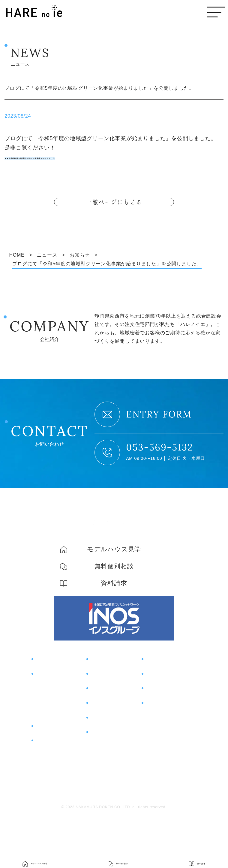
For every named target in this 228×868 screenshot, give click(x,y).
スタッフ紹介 (160, 753)
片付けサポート (56, 766)
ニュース (102, 758)
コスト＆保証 (50, 723)
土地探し (45, 734)
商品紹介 (47, 751)
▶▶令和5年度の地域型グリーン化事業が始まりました (74, 157)
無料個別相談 (163, 698)
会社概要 (155, 742)
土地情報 (102, 728)
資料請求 (157, 713)
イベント (102, 683)
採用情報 (155, 764)
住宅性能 (45, 712)
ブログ (99, 743)
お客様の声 (105, 713)
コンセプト (50, 683)
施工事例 (102, 698)
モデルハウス (163, 683)
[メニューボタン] (216, 12)
